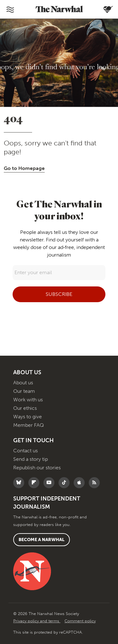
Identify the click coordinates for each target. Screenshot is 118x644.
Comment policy (80, 621)
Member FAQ (28, 425)
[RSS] (96, 483)
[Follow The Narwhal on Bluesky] (20, 483)
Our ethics (25, 408)
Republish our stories (37, 468)
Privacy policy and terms (37, 621)
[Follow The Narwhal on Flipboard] (35, 483)
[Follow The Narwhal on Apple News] (81, 483)
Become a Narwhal (42, 540)
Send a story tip (31, 459)
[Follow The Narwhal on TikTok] (66, 483)
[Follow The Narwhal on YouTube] (51, 483)
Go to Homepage (24, 168)
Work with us (28, 400)
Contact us (25, 451)
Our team (24, 391)
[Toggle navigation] (10, 9)
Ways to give (28, 417)
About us (23, 383)
